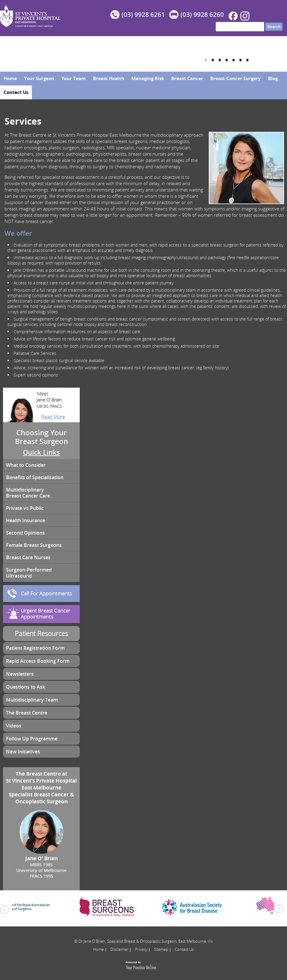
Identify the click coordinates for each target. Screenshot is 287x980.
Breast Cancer (187, 78)
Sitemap (161, 949)
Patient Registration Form (35, 648)
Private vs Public (25, 508)
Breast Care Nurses (28, 557)
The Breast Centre (27, 713)
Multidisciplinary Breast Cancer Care (28, 493)
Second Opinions (25, 533)
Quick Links (41, 452)
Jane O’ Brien (41, 403)
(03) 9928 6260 (202, 14)
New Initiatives (23, 752)
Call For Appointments (46, 593)
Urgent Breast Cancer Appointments (46, 614)
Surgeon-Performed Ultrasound (29, 573)
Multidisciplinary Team (32, 700)
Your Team (74, 78)
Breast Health (109, 78)
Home (10, 78)
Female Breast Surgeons (34, 545)
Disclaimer (119, 949)
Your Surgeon (39, 78)
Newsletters (20, 674)
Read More (53, 417)
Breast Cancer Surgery (236, 78)
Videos (14, 726)
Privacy (141, 949)
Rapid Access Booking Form (38, 661)
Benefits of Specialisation (35, 477)
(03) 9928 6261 (143, 14)
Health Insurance (26, 520)
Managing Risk (148, 78)
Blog (273, 78)
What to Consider (26, 465)
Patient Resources (41, 633)
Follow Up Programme (32, 739)
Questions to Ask (26, 687)
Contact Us (16, 92)
